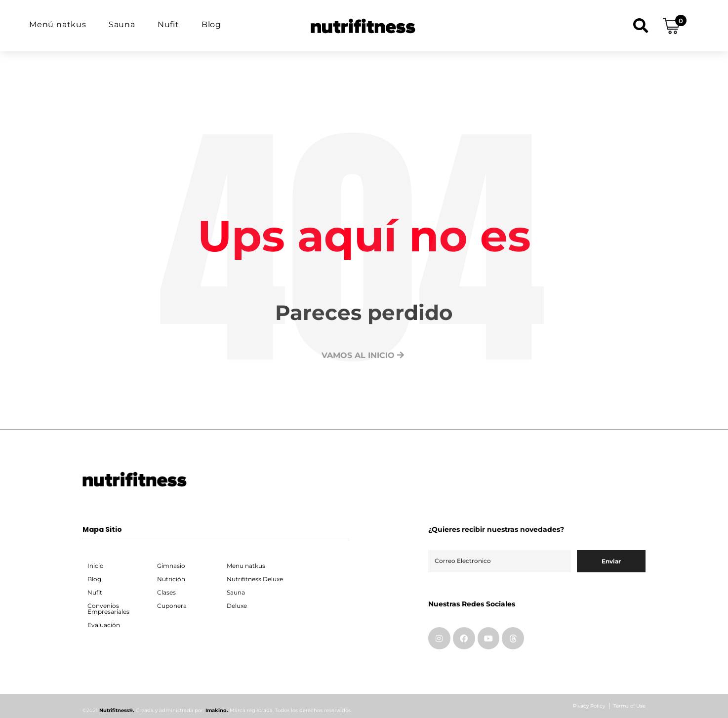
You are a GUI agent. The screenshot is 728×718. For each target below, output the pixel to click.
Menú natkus (58, 24)
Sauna (122, 24)
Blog (211, 24)
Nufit (168, 24)
